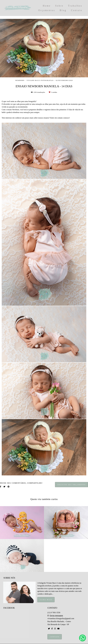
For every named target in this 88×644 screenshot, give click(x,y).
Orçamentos (47, 10)
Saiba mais (46, 600)
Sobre (59, 6)
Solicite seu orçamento (71, 485)
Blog (63, 10)
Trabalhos (75, 6)
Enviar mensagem (56, 616)
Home (47, 6)
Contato (77, 10)
